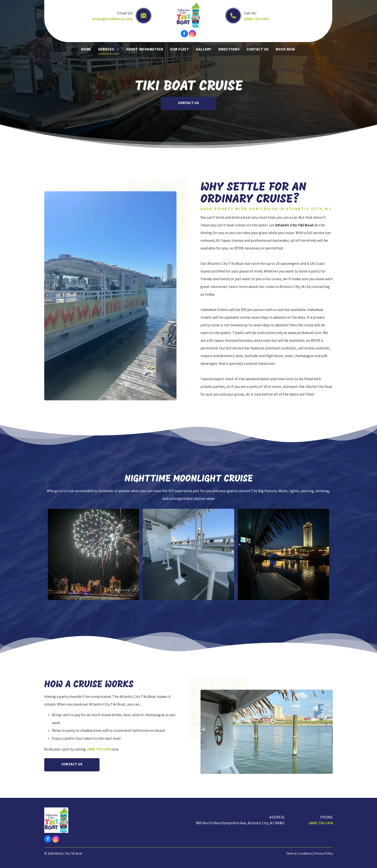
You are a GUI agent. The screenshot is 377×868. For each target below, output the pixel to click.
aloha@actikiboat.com (112, 19)
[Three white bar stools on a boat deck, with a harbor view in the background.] (188, 554)
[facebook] (184, 34)
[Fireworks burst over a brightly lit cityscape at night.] (94, 554)
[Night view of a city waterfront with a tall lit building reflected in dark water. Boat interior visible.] (283, 554)
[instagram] (192, 34)
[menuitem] (87, 49)
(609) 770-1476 (256, 19)
